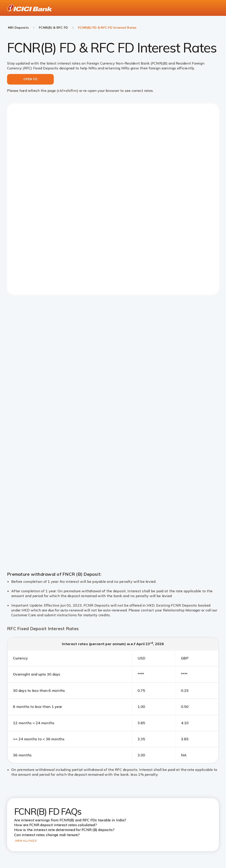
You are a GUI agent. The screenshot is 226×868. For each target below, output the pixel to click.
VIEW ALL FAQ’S (26, 841)
